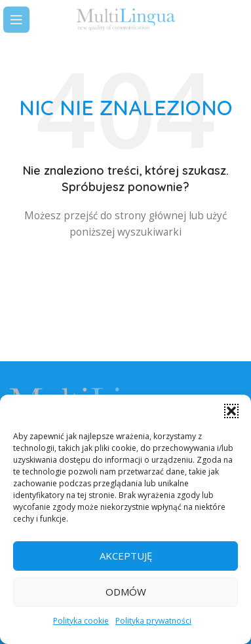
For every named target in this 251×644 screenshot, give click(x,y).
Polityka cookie (81, 621)
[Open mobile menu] (16, 20)
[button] (231, 411)
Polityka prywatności (153, 621)
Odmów (126, 592)
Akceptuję (126, 556)
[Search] (235, 20)
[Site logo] (126, 19)
